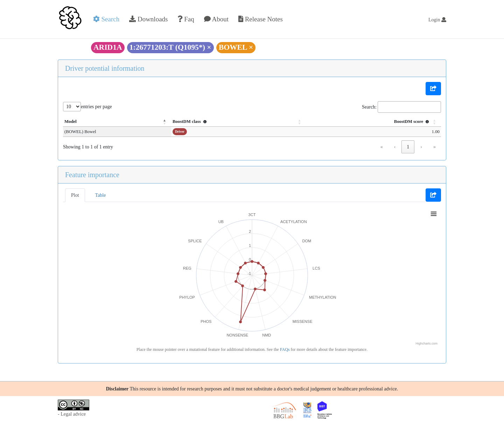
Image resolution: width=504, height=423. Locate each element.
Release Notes (261, 19)
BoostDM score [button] (412, 122)
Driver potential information (105, 68)
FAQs (285, 349)
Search (106, 19)
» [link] (435, 147)
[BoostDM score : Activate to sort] (371, 122)
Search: (369, 107)
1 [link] (408, 147)
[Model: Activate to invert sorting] (113, 122)
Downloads (148, 19)
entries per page (96, 107)
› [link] (421, 147)
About (216, 19)
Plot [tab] (75, 195)
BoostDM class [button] (182, 122)
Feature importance (92, 175)
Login (437, 20)
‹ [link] (395, 147)
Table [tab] (101, 195)
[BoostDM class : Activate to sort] (232, 122)
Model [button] (71, 122)
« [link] (382, 147)
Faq (186, 19)
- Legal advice (72, 414)
